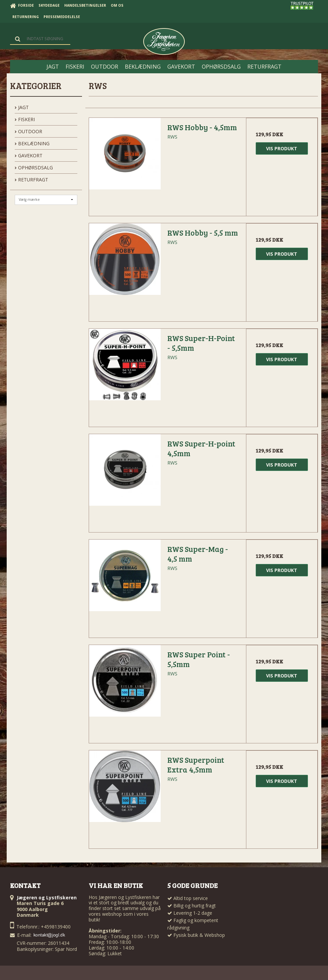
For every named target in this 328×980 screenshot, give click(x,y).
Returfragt (31, 180)
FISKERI (25, 119)
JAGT (22, 107)
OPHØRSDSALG (34, 168)
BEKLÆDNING (32, 143)
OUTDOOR (28, 131)
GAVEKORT (29, 155)
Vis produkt (282, 148)
